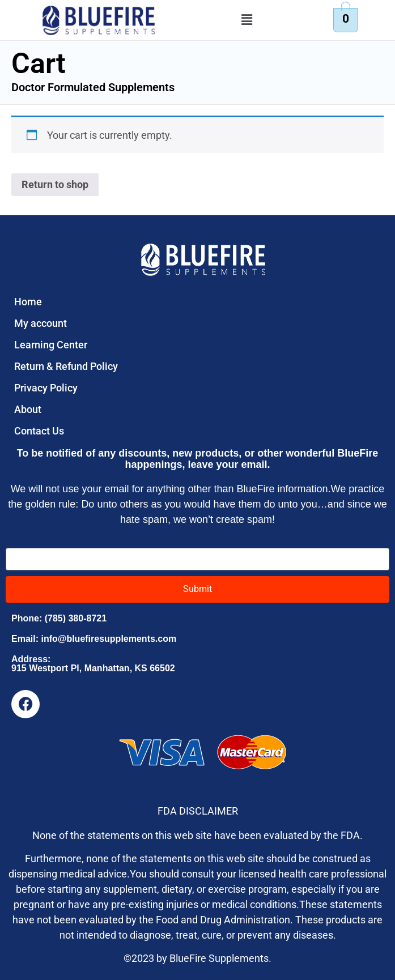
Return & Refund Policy (66, 366)
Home (28, 302)
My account (41, 323)
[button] (247, 20)
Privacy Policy (46, 388)
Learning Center (51, 345)
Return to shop (55, 184)
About (28, 409)
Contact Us (39, 431)
